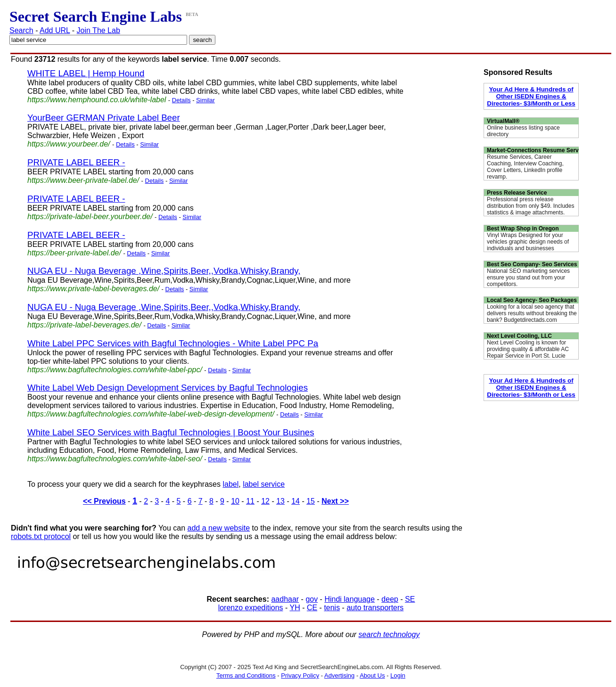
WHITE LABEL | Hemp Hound (86, 73)
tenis (332, 608)
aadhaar (285, 599)
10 (235, 501)
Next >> (335, 501)
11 (250, 501)
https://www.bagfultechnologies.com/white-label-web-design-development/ (151, 414)
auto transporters (375, 608)
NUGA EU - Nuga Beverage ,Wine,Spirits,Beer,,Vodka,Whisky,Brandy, (164, 271)
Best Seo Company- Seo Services (532, 264)
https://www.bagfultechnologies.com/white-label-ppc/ (115, 370)
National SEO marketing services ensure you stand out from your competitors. (528, 278)
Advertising (339, 675)
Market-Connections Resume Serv (533, 150)
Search (21, 30)
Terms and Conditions (246, 675)
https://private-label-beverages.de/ (84, 325)
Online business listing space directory (523, 131)
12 (265, 501)
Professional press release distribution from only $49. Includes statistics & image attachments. (530, 206)
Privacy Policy (300, 675)
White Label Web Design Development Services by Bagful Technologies (168, 388)
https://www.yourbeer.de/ (69, 144)
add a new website (219, 528)
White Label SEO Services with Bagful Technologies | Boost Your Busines (171, 432)
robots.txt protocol (41, 536)
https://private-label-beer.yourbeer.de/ (90, 217)
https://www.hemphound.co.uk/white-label (97, 100)
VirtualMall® (503, 121)
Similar (205, 100)
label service (264, 484)
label (230, 484)
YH (295, 608)
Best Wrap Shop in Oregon (523, 229)
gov (312, 599)
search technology (389, 634)
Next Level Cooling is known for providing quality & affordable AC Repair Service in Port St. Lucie (528, 349)
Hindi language (349, 599)
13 (280, 501)
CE (312, 608)
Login (398, 675)
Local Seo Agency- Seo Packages (532, 300)
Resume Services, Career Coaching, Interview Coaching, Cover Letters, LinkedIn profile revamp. (525, 167)
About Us (372, 675)
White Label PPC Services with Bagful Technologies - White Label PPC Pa (173, 343)
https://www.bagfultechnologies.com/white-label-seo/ (115, 459)
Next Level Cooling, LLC (519, 336)
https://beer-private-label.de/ (74, 253)
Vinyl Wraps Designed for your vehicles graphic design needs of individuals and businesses (528, 242)
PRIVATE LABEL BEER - (76, 162)
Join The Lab (99, 30)
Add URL (55, 30)
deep (390, 599)
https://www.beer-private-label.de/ (83, 180)
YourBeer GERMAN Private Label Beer (104, 118)
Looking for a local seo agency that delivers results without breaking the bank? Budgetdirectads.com (532, 313)
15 (311, 501)
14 (296, 501)
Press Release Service (517, 193)
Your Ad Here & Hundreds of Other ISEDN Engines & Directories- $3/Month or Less (531, 96)
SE (410, 599)
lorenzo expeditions (251, 608)
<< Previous (104, 501)
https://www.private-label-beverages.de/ (93, 289)
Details (181, 100)
